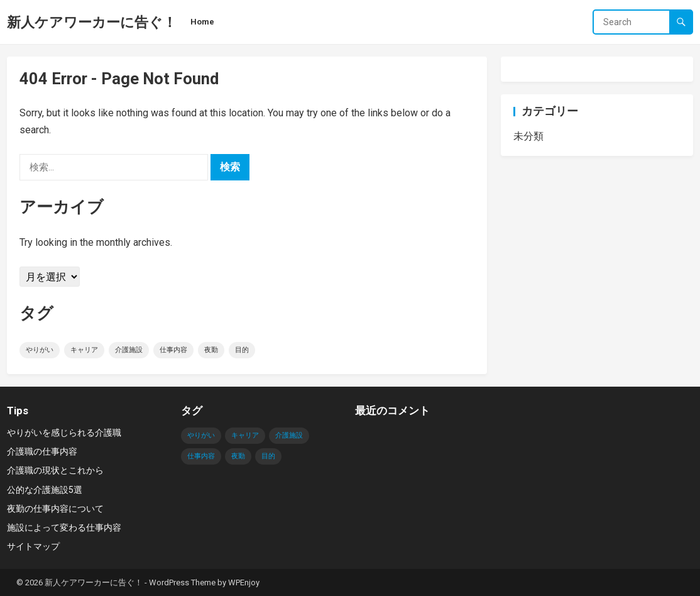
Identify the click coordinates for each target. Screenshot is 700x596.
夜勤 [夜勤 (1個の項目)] (211, 350)
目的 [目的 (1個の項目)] (242, 350)
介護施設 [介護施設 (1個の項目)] (129, 350)
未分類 (528, 136)
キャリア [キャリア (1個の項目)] (84, 350)
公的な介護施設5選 (45, 490)
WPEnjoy (244, 582)
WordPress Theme (182, 582)
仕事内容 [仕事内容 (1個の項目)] (173, 350)
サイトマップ (33, 546)
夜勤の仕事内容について (55, 509)
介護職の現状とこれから (55, 470)
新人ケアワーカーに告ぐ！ (92, 22)
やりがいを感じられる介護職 (64, 433)
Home (202, 22)
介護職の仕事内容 (42, 451)
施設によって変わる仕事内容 (64, 527)
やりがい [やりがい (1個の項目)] (40, 350)
